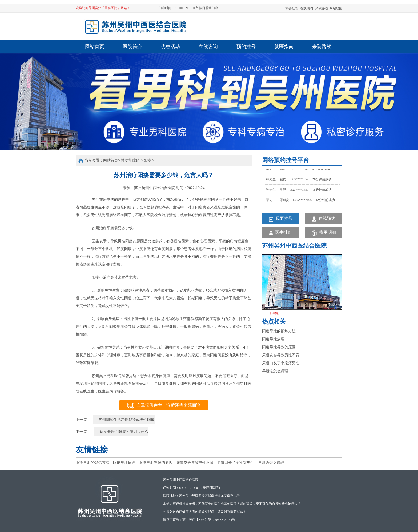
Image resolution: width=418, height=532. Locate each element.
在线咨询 (208, 47)
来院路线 (322, 8)
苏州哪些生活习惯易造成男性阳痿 (127, 420)
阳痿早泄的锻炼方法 (279, 331)
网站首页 (95, 47)
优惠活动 (170, 47)
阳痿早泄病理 (273, 339)
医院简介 (132, 47)
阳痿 (147, 160)
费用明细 (324, 233)
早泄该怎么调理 (275, 371)
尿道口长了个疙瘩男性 (281, 363)
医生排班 (281, 233)
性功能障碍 (130, 160)
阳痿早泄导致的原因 (279, 347)
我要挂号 (292, 8)
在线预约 (307, 8)
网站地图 (336, 8)
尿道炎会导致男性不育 (281, 355)
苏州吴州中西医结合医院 (155, 188)
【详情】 (275, 313)
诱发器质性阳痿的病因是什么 (124, 432)
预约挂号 (246, 47)
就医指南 (284, 47)
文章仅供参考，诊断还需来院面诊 (164, 406)
